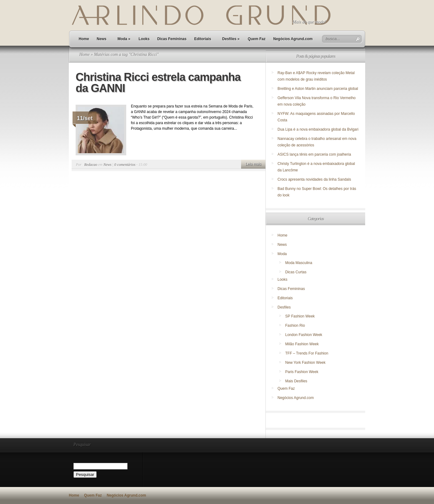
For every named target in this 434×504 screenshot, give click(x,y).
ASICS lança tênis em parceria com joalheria (314, 154)
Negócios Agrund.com (293, 39)
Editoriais (203, 39)
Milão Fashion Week (302, 344)
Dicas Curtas (296, 272)
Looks (144, 39)
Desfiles (231, 39)
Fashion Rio (295, 325)
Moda (124, 39)
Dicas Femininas (172, 39)
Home (84, 39)
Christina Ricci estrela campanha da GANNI (158, 83)
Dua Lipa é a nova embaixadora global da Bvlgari (318, 129)
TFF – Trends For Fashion (307, 353)
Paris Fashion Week (302, 372)
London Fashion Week (304, 335)
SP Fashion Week (300, 316)
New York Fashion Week (305, 363)
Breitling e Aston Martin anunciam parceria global (318, 89)
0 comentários (125, 165)
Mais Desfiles (296, 381)
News (101, 39)
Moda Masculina (299, 263)
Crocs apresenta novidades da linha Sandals (314, 179)
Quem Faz (257, 39)
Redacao (91, 165)
